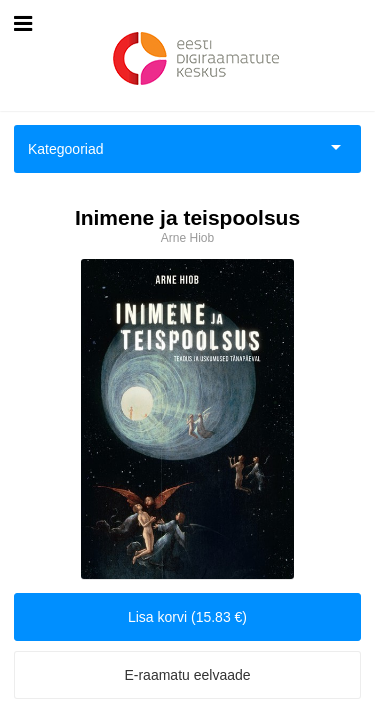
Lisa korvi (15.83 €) (187, 617)
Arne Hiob (187, 238)
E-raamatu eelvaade (187, 675)
